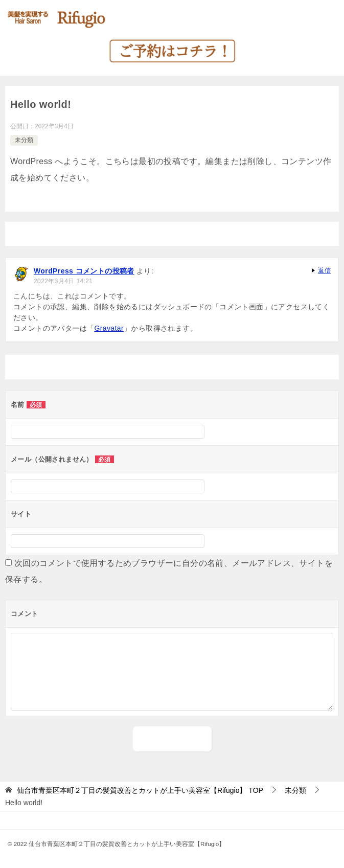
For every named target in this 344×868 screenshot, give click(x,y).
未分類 (24, 140)
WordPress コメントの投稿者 (84, 271)
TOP (140, 790)
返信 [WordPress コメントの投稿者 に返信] (324, 270)
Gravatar (109, 328)
